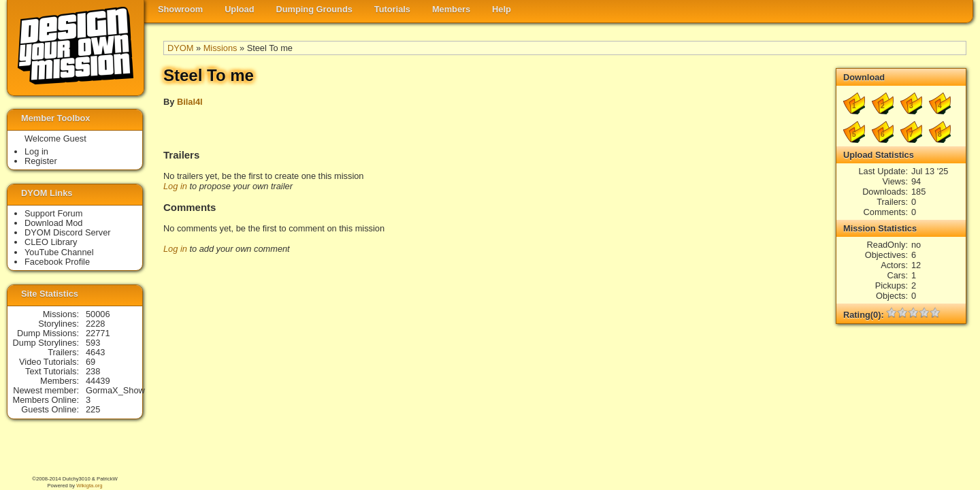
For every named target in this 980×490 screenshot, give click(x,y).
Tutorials (392, 9)
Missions (220, 48)
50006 (98, 314)
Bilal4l (190, 102)
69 (91, 362)
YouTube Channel (59, 252)
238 (93, 371)
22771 (98, 333)
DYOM (180, 48)
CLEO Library (51, 242)
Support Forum (53, 213)
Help (502, 9)
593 (93, 343)
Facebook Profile (57, 262)
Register (41, 161)
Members (451, 9)
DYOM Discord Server (68, 232)
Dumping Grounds (314, 9)
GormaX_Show (115, 390)
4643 (95, 352)
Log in (175, 186)
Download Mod (53, 223)
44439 (98, 381)
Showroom (180, 9)
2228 (95, 324)
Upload (239, 9)
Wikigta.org (89, 486)
